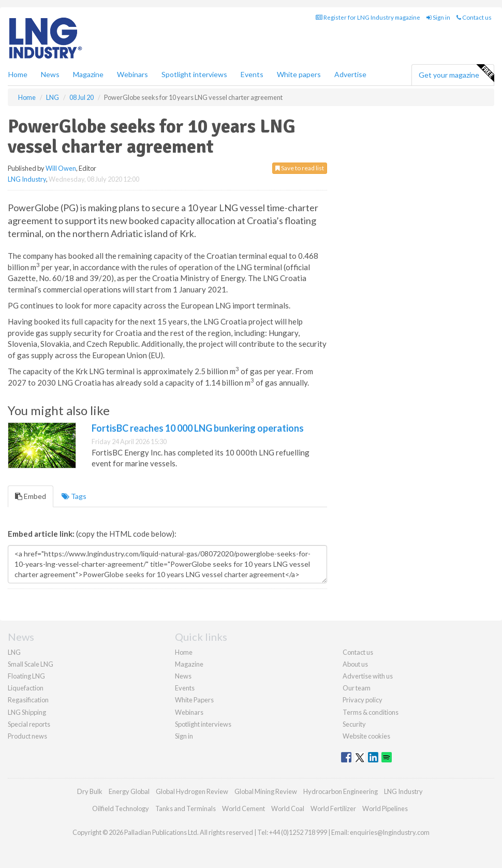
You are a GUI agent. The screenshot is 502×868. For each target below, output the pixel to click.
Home (18, 74)
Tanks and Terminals (186, 808)
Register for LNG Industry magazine (368, 17)
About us (355, 664)
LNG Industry (27, 179)
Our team (357, 688)
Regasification (28, 700)
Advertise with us (368, 676)
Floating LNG (26, 676)
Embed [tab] (31, 496)
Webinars (132, 74)
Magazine (88, 74)
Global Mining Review (266, 791)
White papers (299, 74)
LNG (14, 652)
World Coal (288, 808)
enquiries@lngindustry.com (390, 832)
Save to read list (300, 168)
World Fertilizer (333, 808)
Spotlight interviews (194, 74)
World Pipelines (385, 808)
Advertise (350, 74)
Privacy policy (363, 700)
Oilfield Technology (121, 808)
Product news (27, 736)
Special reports (29, 724)
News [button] (50, 74)
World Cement (243, 808)
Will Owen (61, 168)
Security (354, 724)
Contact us (474, 17)
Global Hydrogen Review (192, 791)
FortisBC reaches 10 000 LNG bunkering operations (198, 428)
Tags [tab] (74, 496)
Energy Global (129, 791)
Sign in (438, 17)
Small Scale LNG (31, 664)
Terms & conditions (371, 712)
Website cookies (366, 736)
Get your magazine (456, 73)
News (183, 676)
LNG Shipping (27, 712)
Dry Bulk (90, 791)
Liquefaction (26, 688)
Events (252, 74)
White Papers (194, 700)
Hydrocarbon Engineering (341, 791)
